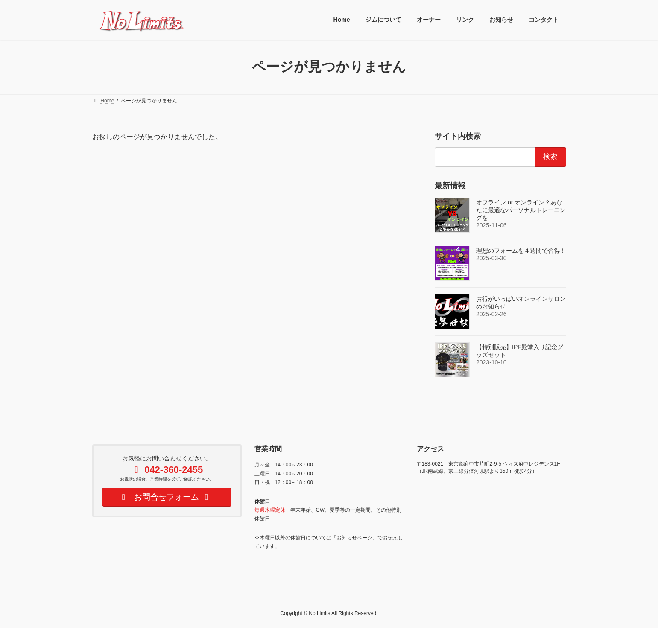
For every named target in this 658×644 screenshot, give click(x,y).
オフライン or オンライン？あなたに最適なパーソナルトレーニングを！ (521, 210)
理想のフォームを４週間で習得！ (521, 250)
